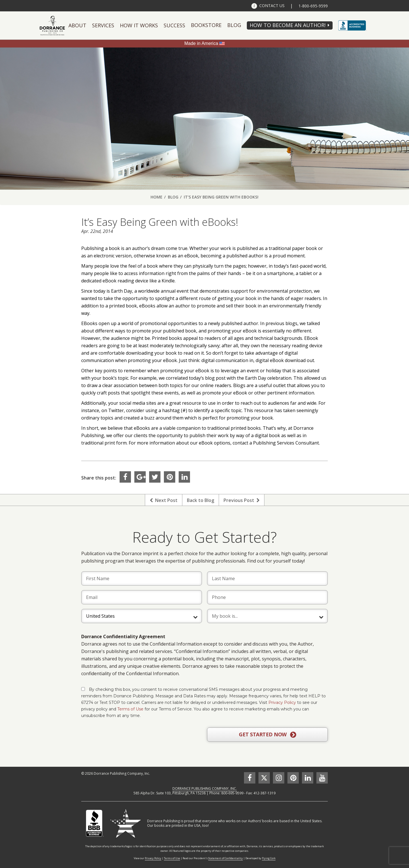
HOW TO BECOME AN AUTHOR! (288, 25)
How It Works (139, 25)
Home (156, 197)
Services (103, 25)
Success (174, 25)
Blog (234, 25)
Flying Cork (269, 858)
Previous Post (242, 500)
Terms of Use (130, 709)
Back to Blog (201, 500)
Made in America (201, 43)
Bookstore (206, 25)
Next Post (164, 500)
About (77, 25)
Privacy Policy (282, 702)
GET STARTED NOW (267, 735)
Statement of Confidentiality (226, 858)
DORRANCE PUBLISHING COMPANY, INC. (205, 789)
